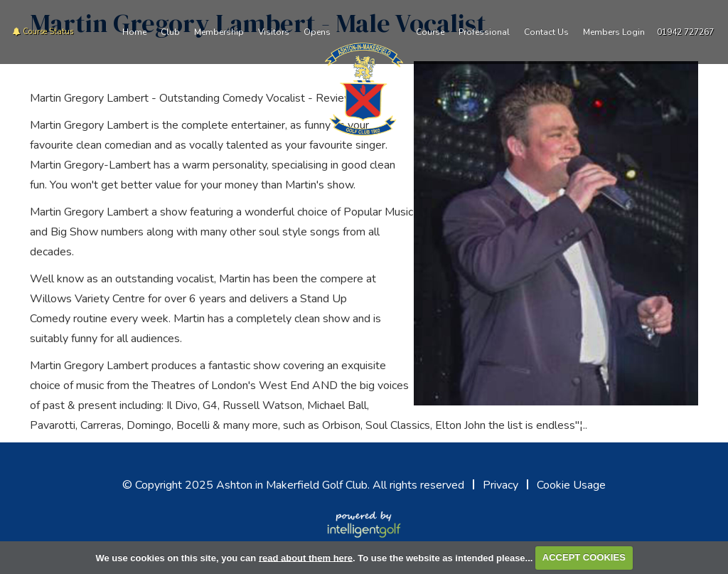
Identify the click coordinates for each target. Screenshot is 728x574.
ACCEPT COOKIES (584, 557)
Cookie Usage (571, 485)
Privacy (500, 485)
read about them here (306, 557)
